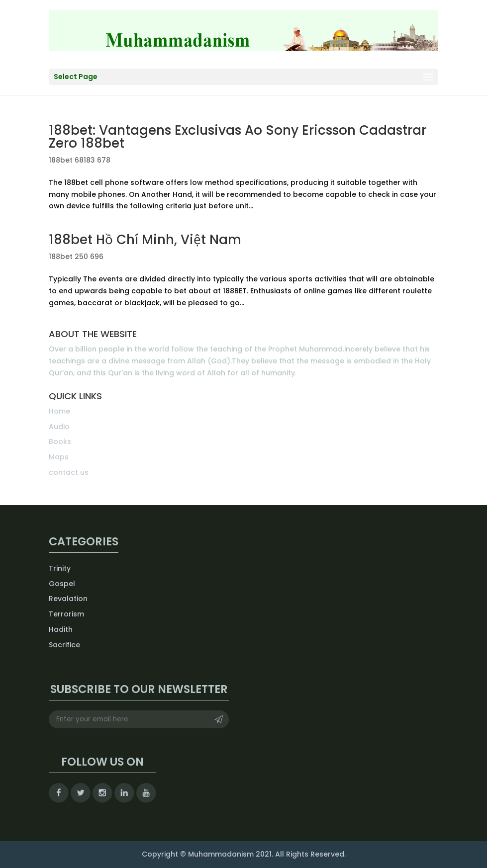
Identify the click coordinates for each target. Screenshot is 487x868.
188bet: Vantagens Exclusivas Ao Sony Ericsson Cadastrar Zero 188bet (238, 137)
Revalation (68, 599)
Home (59, 411)
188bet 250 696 (76, 257)
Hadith (61, 629)
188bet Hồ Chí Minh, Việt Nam (145, 240)
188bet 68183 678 (80, 160)
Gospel (62, 584)
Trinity (60, 568)
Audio (59, 427)
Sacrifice (64, 645)
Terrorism (66, 614)
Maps (59, 457)
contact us (69, 472)
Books (60, 441)
